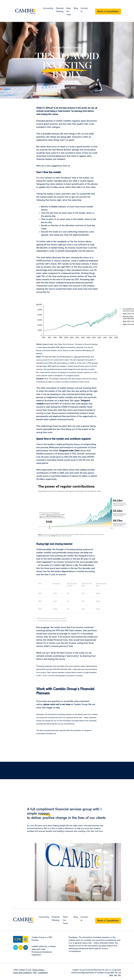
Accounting (48, 8)
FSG (35, 972)
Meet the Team (69, 11)
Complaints (43, 972)
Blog (76, 8)
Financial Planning (62, 48)
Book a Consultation (108, 11)
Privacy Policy (38, 970)
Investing (77, 48)
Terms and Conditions (22, 972)
